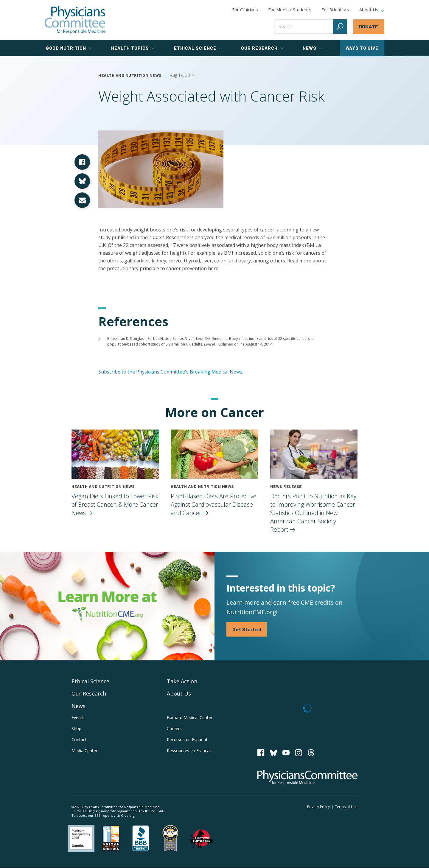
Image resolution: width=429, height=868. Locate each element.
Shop (76, 728)
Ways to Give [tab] (362, 48)
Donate (369, 26)
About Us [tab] (372, 10)
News (79, 706)
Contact (79, 739)
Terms (346, 807)
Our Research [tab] (262, 48)
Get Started (247, 629)
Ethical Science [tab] (198, 48)
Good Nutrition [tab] (69, 48)
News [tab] (313, 48)
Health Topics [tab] (133, 48)
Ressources (190, 750)
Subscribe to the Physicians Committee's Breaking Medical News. (171, 372)
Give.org (128, 815)
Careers (174, 728)
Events (78, 717)
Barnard (190, 717)
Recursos (187, 739)
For (290, 10)
